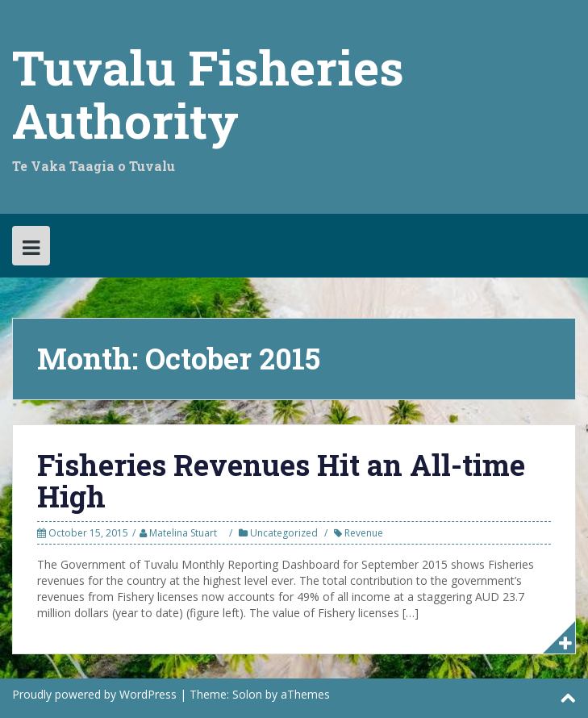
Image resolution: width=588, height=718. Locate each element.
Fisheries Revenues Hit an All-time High (281, 481)
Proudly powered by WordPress (94, 694)
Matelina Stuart (183, 533)
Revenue (364, 533)
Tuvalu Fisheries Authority (208, 93)
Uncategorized (284, 533)
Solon (247, 694)
